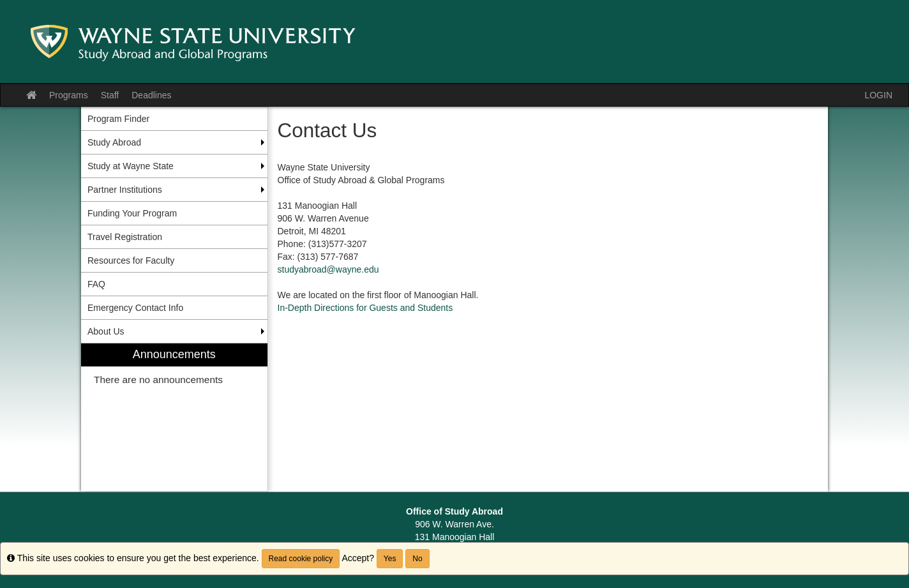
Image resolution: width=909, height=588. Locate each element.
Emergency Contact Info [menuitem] (135, 308)
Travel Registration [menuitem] (125, 237)
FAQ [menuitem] (96, 284)
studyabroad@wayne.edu (328, 269)
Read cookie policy (301, 559)
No (417, 559)
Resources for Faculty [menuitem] (131, 260)
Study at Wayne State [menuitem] (131, 166)
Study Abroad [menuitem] (114, 142)
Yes (390, 559)
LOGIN (878, 95)
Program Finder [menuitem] (118, 119)
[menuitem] (174, 417)
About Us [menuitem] (106, 331)
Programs (69, 95)
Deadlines (151, 95)
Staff (110, 95)
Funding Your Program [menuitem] (132, 213)
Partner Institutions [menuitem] (125, 190)
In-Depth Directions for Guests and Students (365, 308)
